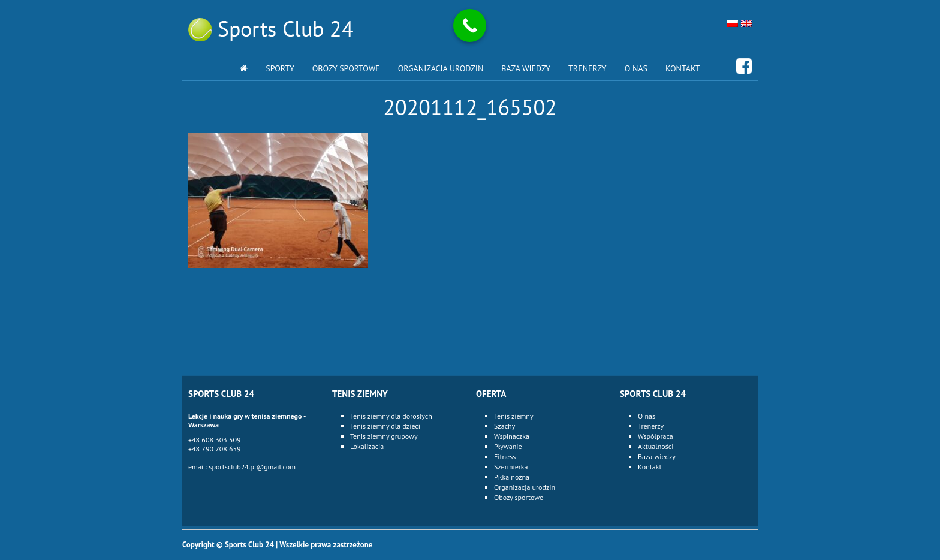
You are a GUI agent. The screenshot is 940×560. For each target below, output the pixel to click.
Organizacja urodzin (441, 68)
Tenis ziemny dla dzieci (385, 426)
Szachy (504, 426)
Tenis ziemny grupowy (384, 436)
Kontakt (683, 68)
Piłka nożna (512, 477)
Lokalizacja (367, 446)
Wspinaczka (512, 436)
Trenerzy (587, 68)
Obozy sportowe (346, 68)
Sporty (280, 68)
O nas (636, 68)
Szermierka (511, 467)
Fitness (505, 457)
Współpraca (656, 436)
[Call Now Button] (470, 25)
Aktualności (656, 446)
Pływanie (508, 446)
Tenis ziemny (513, 416)
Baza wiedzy (526, 68)
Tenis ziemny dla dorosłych (391, 416)
